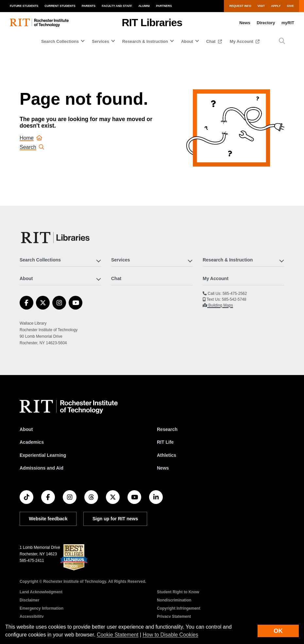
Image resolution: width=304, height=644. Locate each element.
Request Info (240, 6)
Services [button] (101, 41)
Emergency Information (42, 608)
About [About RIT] (26, 429)
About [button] (187, 41)
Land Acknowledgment (41, 592)
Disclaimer (30, 600)
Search (32, 147)
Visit (261, 6)
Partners (164, 6)
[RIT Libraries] (56, 238)
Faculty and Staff (117, 6)
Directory (266, 23)
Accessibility (32, 617)
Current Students (60, 6)
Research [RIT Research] (167, 429)
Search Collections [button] (60, 41)
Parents (89, 6)
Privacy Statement (174, 617)
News (245, 23)
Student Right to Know (178, 592)
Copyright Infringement (179, 608)
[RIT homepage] (39, 23)
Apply (276, 6)
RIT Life (165, 442)
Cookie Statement (118, 635)
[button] (282, 41)
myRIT (288, 23)
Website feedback (48, 519)
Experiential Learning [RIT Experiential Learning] (43, 455)
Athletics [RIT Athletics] (167, 455)
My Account (242, 41)
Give (290, 6)
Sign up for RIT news (115, 519)
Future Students (24, 6)
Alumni (144, 6)
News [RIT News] (163, 468)
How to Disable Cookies (170, 635)
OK (278, 631)
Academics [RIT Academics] (32, 442)
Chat (211, 41)
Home (31, 138)
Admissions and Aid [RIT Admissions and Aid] (42, 468)
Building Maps (220, 305)
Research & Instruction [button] (145, 41)
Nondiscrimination (174, 600)
